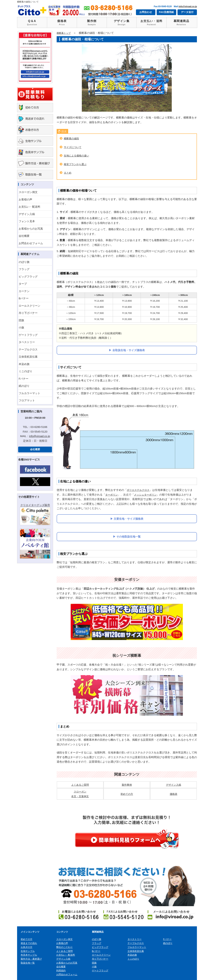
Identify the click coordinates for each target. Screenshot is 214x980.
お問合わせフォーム (31, 243)
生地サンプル (28, 951)
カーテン (24, 291)
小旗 (21, 327)
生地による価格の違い (77, 155)
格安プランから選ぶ (76, 164)
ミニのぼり (25, 371)
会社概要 (24, 236)
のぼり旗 (24, 262)
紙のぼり (24, 386)
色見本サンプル (29, 955)
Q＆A (32, 23)
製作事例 (127, 785)
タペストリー (27, 342)
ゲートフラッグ (28, 335)
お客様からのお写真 (31, 229)
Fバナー (24, 379)
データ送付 (187, 12)
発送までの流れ (29, 943)
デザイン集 (122, 23)
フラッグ (24, 269)
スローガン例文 (28, 192)
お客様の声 (25, 199)
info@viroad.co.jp (188, 6)
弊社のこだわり (64, 947)
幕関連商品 (181, 23)
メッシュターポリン (147, 495)
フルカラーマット (29, 393)
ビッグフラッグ (28, 277)
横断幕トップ (65, 33)
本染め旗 (24, 364)
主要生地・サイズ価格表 (128, 519)
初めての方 (127, 794)
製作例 (92, 23)
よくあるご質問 (80, 785)
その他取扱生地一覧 (128, 537)
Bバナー (24, 298)
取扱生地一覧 (28, 963)
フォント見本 (27, 221)
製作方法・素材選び (31, 959)
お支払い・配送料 (29, 207)
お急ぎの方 (27, 947)
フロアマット (27, 400)
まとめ (68, 173)
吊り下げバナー (28, 313)
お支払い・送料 (152, 23)
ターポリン (112, 495)
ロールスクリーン (29, 306)
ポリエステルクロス (139, 490)
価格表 (62, 23)
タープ (23, 284)
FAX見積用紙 (166, 12)
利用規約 (61, 971)
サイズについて (73, 147)
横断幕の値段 (72, 138)
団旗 (21, 320)
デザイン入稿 (27, 214)
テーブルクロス (28, 349)
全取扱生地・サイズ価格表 (129, 350)
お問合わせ (146, 12)
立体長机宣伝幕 (28, 357)
